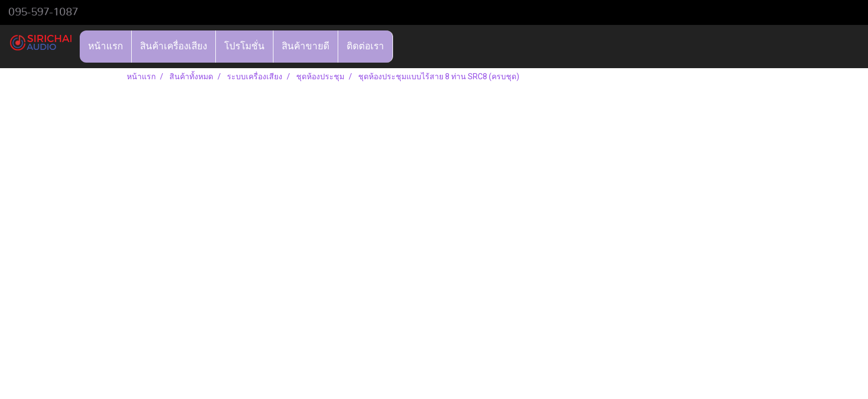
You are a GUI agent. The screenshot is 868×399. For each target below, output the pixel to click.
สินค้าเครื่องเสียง (174, 46)
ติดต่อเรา (365, 46)
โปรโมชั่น (244, 46)
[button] (403, 47)
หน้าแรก (105, 46)
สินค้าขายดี (306, 46)
